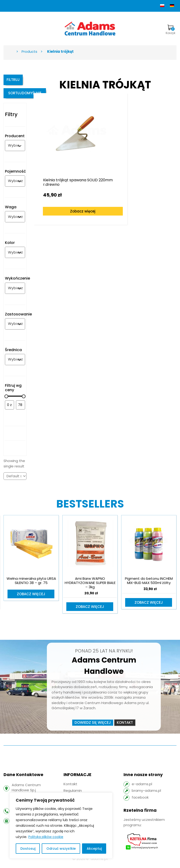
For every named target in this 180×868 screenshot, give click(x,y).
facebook (140, 801)
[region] (61, 826)
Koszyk (171, 30)
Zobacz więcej (70, 194)
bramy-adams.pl (146, 794)
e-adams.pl (142, 788)
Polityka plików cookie (46, 837)
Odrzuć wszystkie (61, 849)
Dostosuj (28, 849)
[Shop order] (15, 480)
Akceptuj (94, 849)
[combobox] (14, 149)
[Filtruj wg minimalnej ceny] (9, 408)
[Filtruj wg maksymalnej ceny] (21, 408)
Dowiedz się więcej (93, 726)
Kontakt (125, 726)
